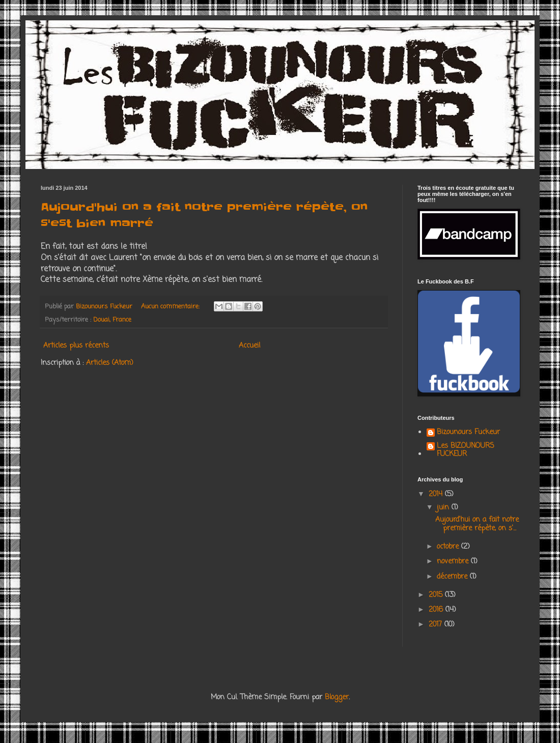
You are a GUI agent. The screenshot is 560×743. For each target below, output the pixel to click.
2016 (437, 610)
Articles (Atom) (110, 363)
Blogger (337, 697)
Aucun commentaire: (171, 307)
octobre (449, 547)
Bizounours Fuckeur (468, 433)
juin (444, 508)
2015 (437, 595)
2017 (437, 625)
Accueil (249, 346)
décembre (453, 577)
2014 (437, 494)
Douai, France (112, 320)
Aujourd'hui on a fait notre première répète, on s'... (477, 524)
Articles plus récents (76, 346)
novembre (454, 562)
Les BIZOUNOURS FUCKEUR (466, 451)
